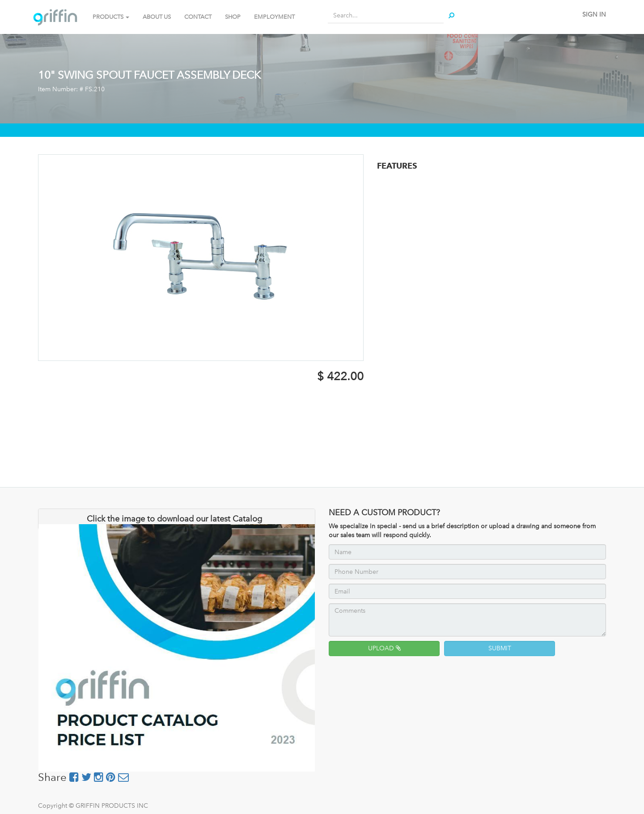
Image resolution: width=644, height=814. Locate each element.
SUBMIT (500, 648)
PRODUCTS (111, 17)
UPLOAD (384, 648)
